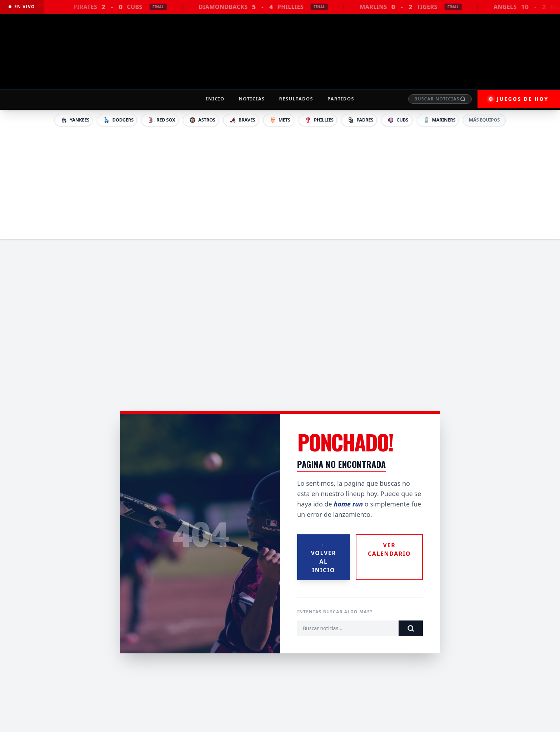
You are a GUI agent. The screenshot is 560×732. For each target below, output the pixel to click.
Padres (360, 120)
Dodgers (118, 120)
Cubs (398, 120)
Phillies (319, 120)
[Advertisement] (280, 181)
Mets (280, 120)
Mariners (439, 120)
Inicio (215, 99)
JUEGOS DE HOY (519, 99)
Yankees (75, 120)
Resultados (296, 99)
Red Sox (161, 120)
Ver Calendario (389, 549)
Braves (242, 120)
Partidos (341, 99)
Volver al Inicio (323, 557)
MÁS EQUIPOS (484, 120)
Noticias (252, 99)
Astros (202, 120)
